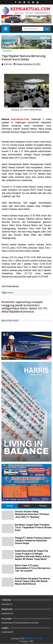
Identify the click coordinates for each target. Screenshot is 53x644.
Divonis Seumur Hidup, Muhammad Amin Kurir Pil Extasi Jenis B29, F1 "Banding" (32, 514)
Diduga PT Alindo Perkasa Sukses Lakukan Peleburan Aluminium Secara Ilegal (33, 541)
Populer (10, 506)
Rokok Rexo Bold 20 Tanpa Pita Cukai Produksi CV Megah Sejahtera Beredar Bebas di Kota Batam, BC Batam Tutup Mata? (32, 555)
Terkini (26, 506)
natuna (10, 293)
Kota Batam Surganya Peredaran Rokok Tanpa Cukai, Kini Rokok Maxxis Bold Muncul (32, 581)
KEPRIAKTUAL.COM (33, 639)
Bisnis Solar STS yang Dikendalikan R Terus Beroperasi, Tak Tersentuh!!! (33, 568)
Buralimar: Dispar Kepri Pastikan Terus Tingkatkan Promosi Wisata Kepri (33, 527)
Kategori (43, 506)
